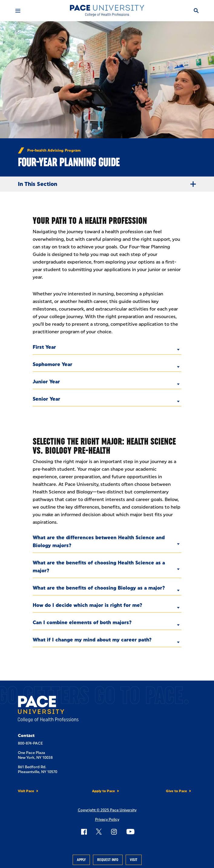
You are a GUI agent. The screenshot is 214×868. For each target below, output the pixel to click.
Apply (81, 860)
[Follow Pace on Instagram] (114, 832)
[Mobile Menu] (18, 11)
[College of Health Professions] (107, 11)
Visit (134, 860)
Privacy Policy (107, 819)
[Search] (196, 11)
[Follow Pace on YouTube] (130, 832)
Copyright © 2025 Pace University (107, 810)
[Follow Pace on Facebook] (84, 832)
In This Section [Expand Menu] (109, 184)
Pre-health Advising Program (54, 150)
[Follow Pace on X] (99, 832)
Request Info (108, 860)
